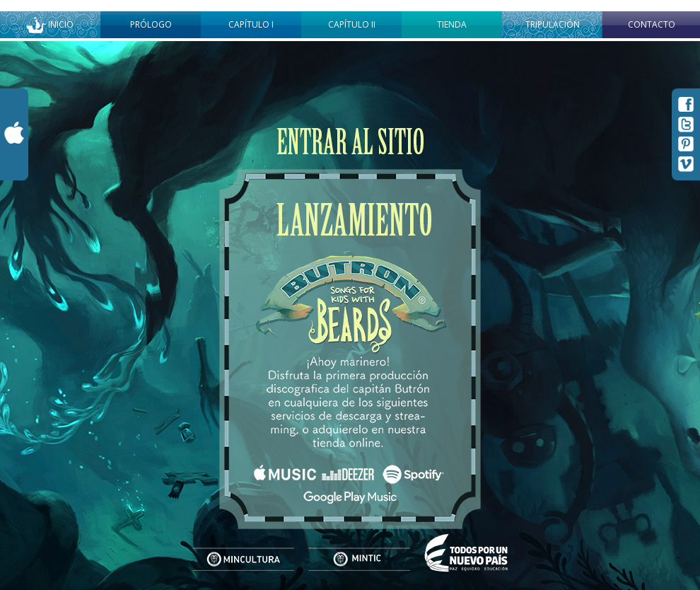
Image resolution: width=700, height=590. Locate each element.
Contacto (652, 24)
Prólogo (151, 24)
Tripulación (553, 24)
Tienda (452, 24)
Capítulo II (352, 24)
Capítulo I (251, 24)
